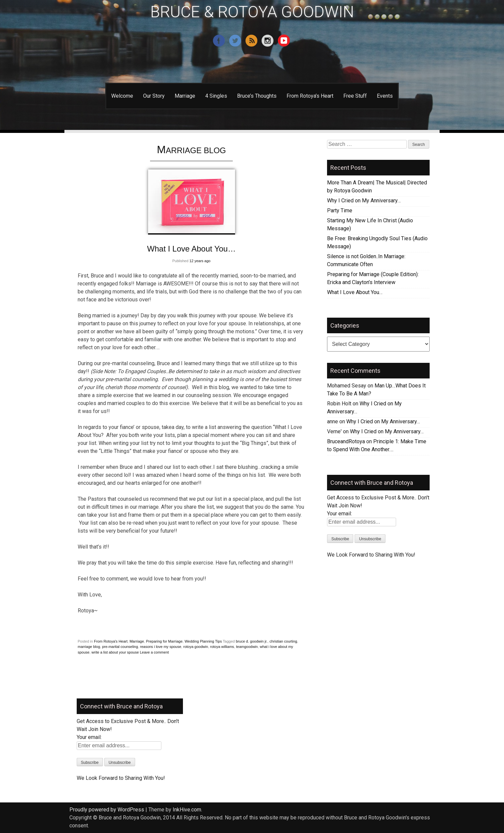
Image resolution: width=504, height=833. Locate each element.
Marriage (185, 96)
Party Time (340, 210)
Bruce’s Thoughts (257, 96)
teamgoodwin (247, 647)
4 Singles (216, 96)
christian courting (283, 641)
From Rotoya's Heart (111, 641)
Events (385, 96)
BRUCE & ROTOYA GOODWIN (252, 12)
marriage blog (89, 647)
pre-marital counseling (120, 647)
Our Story (154, 96)
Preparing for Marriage (164, 641)
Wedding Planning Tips (203, 641)
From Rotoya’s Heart (310, 96)
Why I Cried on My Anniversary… (364, 201)
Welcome (122, 96)
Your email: (339, 514)
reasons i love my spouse (161, 647)
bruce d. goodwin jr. (252, 641)
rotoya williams (222, 647)
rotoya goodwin (196, 647)
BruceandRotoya (346, 441)
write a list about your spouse (115, 652)
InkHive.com (187, 810)
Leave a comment (154, 652)
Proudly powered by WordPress (107, 810)
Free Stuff (355, 96)
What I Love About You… (191, 249)
